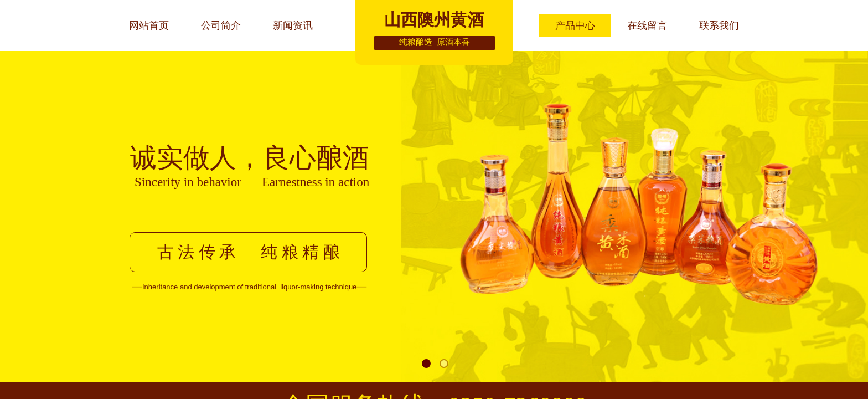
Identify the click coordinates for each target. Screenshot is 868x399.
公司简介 (221, 25)
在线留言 (647, 25)
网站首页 (149, 25)
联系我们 (719, 25)
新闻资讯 (293, 25)
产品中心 (575, 25)
